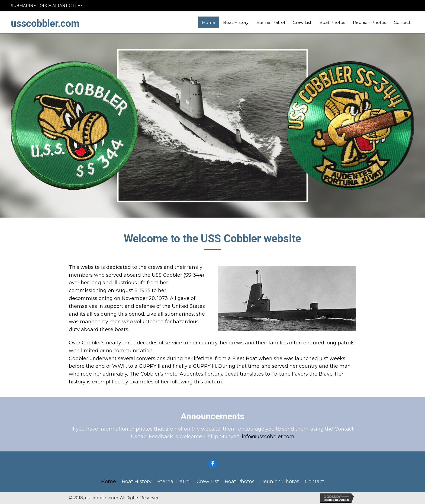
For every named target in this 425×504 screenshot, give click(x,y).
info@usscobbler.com (268, 437)
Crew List (302, 22)
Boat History (236, 22)
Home (209, 22)
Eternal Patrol (271, 22)
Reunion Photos (369, 22)
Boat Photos (332, 22)
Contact (402, 22)
